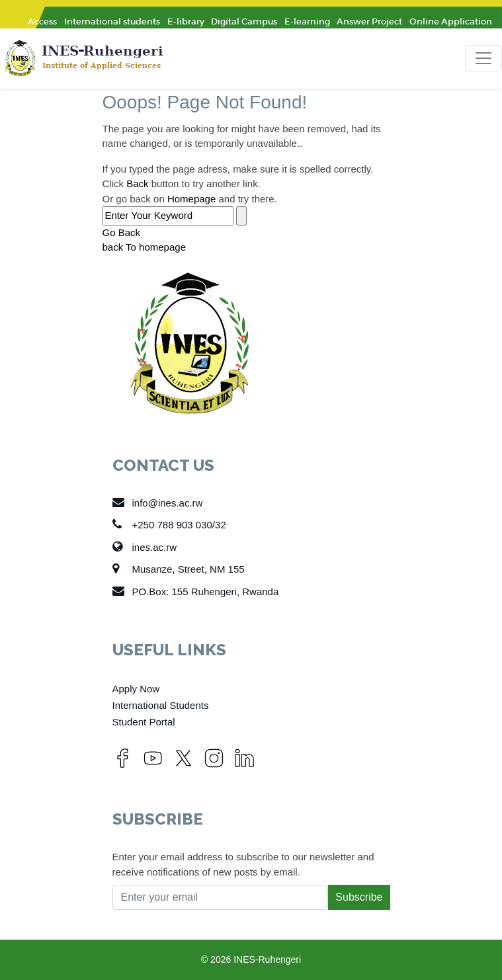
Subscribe (359, 897)
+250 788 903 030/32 (169, 524)
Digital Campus (244, 21)
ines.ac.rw (145, 547)
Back (137, 184)
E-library (186, 21)
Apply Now (136, 689)
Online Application (451, 21)
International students (112, 21)
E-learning (307, 21)
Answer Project (369, 21)
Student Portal (144, 722)
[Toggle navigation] (483, 58)
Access (42, 21)
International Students (161, 705)
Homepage (191, 199)
